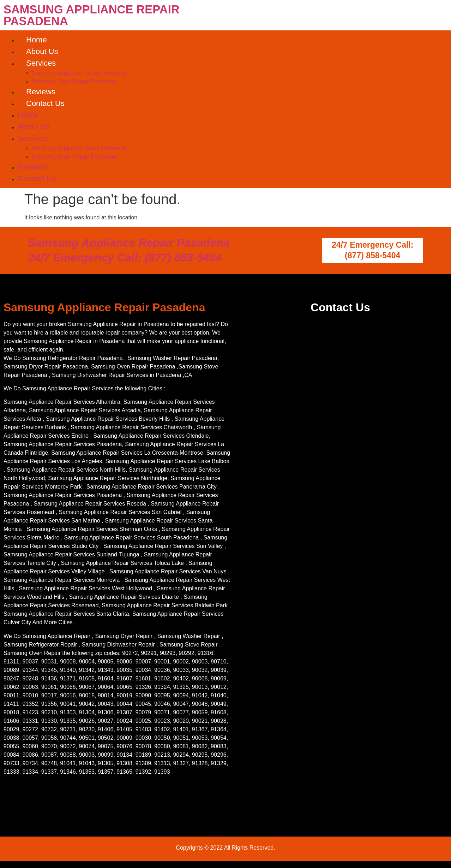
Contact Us (45, 103)
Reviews (41, 92)
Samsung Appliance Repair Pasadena (79, 73)
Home (37, 40)
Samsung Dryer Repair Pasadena (74, 81)
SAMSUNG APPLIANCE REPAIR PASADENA (92, 15)
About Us (42, 51)
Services (41, 63)
